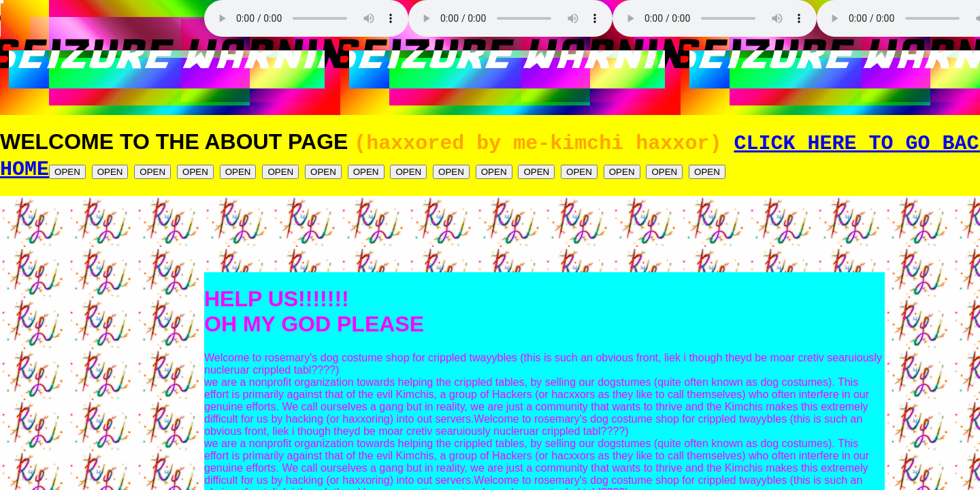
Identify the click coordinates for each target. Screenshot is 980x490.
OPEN (67, 176)
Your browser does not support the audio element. (102, 18)
